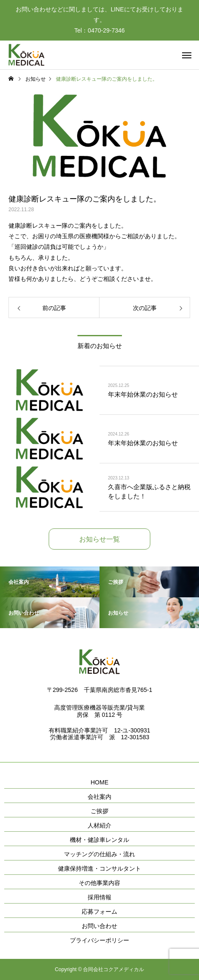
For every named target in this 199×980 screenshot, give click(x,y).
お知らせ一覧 (99, 539)
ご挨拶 (99, 811)
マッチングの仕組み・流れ (99, 854)
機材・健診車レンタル (99, 840)
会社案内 (99, 797)
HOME (99, 782)
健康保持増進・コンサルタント (99, 868)
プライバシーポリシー (99, 940)
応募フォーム (99, 912)
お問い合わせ (99, 926)
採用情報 (99, 897)
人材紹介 (99, 825)
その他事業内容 (99, 883)
